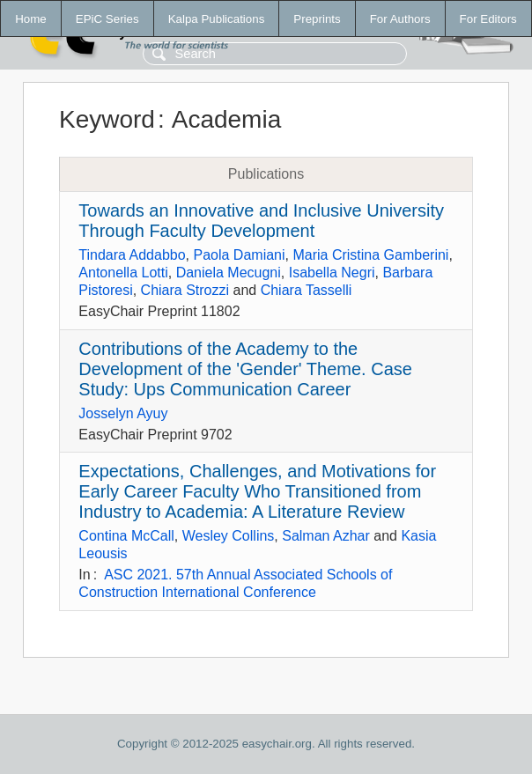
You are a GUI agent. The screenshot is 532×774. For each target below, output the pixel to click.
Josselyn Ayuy (123, 413)
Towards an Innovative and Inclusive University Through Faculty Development (261, 221)
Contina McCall (126, 536)
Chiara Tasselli (307, 290)
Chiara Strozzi (185, 290)
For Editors (488, 19)
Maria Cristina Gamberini (370, 255)
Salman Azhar (326, 536)
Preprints (317, 19)
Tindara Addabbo (132, 255)
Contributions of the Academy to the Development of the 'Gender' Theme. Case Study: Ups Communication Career (245, 369)
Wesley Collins (229, 536)
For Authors (400, 19)
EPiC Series (107, 19)
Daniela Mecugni (229, 273)
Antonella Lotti (123, 273)
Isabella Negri (332, 273)
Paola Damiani (240, 255)
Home (31, 19)
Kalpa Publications (217, 19)
